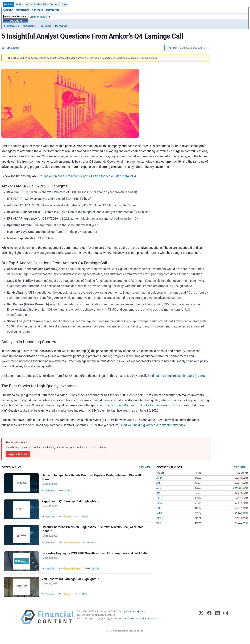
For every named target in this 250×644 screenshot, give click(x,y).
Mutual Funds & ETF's (37, 4)
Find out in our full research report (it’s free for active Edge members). (90, 176)
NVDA (159, 513)
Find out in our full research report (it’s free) (177, 376)
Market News (22, 10)
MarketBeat (51, 491)
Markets (9, 4)
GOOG (160, 498)
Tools (64, 4)
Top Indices (45, 26)
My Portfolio (61, 26)
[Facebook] (209, 623)
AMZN (159, 478)
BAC (159, 493)
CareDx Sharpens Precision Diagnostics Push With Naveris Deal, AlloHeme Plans (93, 532)
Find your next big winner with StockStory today (153, 425)
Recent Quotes (11, 26)
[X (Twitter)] (201, 623)
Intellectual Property (74, 545)
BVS (96, 573)
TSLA (159, 523)
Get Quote (16, 21)
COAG (69, 491)
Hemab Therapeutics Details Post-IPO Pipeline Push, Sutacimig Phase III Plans (92, 478)
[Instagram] (226, 623)
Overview (8, 10)
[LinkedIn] (217, 623)
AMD (159, 488)
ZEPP (87, 518)
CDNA (96, 545)
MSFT (159, 508)
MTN (87, 600)
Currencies (37, 10)
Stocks (19, 4)
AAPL (159, 483)
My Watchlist (29, 26)
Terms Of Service (149, 625)
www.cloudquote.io (136, 618)
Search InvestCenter (39, 17)
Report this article (18, 454)
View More (145, 467)
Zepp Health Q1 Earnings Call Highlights (71, 503)
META (159, 503)
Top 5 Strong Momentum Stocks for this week (136, 405)
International (52, 10)
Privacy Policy (127, 625)
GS (101, 573)
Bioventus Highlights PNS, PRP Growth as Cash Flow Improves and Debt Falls (91, 559)
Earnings (70, 518)
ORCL (159, 518)
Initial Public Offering (74, 573)
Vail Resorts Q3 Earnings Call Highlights (71, 585)
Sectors (55, 4)
